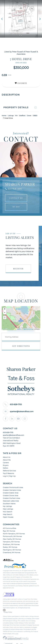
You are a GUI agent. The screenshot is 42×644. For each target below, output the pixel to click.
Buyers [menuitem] (6, 446)
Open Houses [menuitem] (8, 498)
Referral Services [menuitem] (9, 452)
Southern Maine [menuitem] (9, 485)
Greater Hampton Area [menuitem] (12, 471)
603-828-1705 (15, 189)
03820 (35, 115)
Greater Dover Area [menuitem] (11, 477)
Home (4, 115)
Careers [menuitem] (6, 444)
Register (18, 269)
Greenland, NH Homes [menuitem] (12, 534)
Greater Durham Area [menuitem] (11, 479)
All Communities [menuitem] (10, 509)
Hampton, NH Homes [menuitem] (11, 523)
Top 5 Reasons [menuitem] (8, 454)
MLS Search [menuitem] (8, 493)
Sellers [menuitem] (5, 449)
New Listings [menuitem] (8, 490)
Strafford (22, 115)
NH (16, 115)
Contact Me (16, 198)
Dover (29, 115)
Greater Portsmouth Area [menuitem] (13, 468)
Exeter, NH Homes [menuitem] (10, 528)
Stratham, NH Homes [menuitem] (11, 525)
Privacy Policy (8, 593)
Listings (11, 115)
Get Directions (21, 346)
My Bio (16, 207)
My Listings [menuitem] (7, 487)
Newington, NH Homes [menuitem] (12, 531)
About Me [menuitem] (7, 441)
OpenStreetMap (28, 329)
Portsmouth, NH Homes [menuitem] (12, 517)
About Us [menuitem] (7, 438)
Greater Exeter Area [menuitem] (11, 474)
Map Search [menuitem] (8, 495)
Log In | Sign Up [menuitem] (9, 457)
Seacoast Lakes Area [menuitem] (11, 482)
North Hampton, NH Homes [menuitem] (14, 515)
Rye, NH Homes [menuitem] (9, 512)
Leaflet (19, 329)
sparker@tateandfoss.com (18, 393)
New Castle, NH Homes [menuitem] (12, 520)
